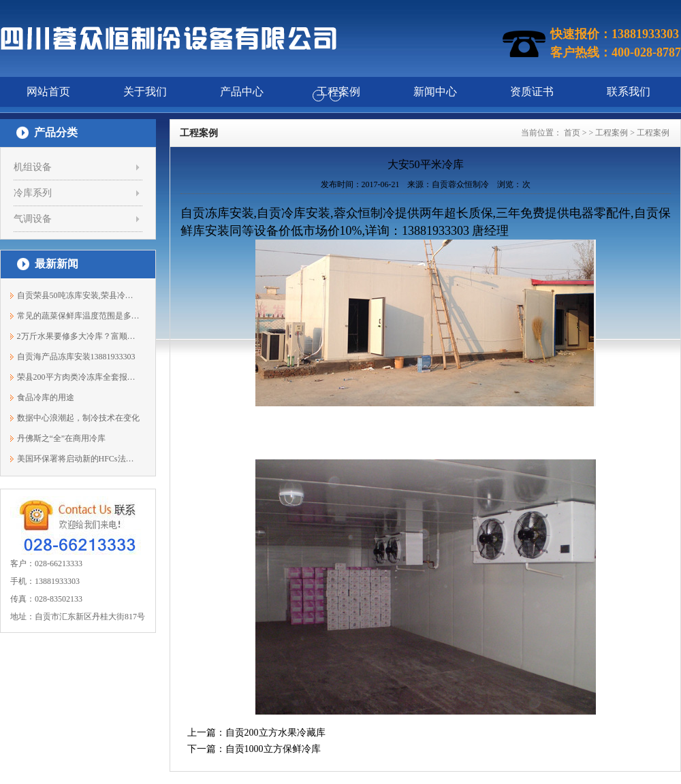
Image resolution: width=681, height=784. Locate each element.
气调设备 (33, 219)
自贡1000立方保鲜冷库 (273, 749)
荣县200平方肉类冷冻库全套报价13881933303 (79, 377)
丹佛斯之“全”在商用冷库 (62, 438)
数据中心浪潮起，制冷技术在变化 (78, 418)
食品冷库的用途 (46, 397)
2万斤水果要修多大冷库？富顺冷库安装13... (79, 336)
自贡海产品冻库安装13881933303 (76, 357)
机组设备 (33, 167)
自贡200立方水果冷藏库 (275, 733)
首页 (572, 133)
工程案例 (612, 133)
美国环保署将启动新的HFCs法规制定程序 (79, 459)
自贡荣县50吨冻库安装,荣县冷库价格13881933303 (79, 295)
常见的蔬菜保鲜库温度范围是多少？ (79, 316)
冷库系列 (33, 193)
